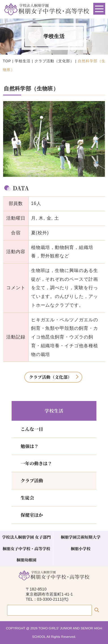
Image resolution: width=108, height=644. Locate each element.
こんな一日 (32, 429)
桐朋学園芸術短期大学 (81, 537)
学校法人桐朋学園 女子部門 (26, 537)
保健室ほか (32, 515)
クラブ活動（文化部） (54, 61)
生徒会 (27, 498)
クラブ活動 (32, 481)
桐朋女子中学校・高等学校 (26, 549)
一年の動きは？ (36, 463)
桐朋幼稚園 (26, 560)
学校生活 (23, 61)
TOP (7, 61)
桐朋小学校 (81, 549)
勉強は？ (30, 446)
